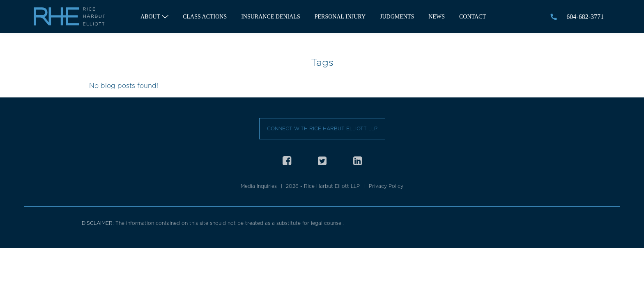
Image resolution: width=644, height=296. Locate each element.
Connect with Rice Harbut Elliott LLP (322, 128)
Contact (473, 17)
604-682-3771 (585, 17)
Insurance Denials (271, 17)
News (437, 17)
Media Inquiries (259, 186)
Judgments (397, 17)
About (150, 17)
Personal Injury (340, 17)
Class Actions (205, 17)
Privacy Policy (386, 186)
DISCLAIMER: (99, 223)
